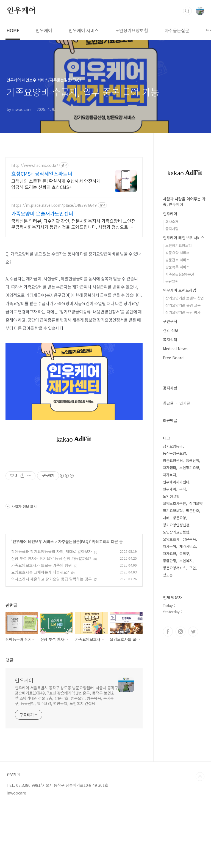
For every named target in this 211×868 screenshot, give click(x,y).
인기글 (185, 403)
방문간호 (193, 511)
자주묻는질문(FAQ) (74, 542)
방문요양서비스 (174, 568)
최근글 (168, 403)
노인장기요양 (189, 468)
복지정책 (170, 339)
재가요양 (170, 553)
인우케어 (21, 11)
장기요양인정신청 (176, 525)
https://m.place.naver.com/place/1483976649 (54, 205)
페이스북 (168, 632)
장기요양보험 (173, 511)
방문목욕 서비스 (177, 267)
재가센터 (170, 468)
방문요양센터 (173, 460)
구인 (193, 568)
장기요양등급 (173, 446)
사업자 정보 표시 (21, 506)
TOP (200, 777)
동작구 (184, 553)
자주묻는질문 (177, 30)
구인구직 (170, 321)
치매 (166, 518)
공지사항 (172, 229)
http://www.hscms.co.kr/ (35, 165)
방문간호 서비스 (177, 260)
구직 (183, 489)
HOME (13, 30)
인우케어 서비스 (84, 30)
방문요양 (179, 518)
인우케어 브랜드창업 (180, 290)
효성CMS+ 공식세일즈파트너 (42, 173)
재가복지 (170, 475)
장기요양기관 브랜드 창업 (185, 298)
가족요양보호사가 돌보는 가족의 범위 (41, 565)
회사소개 (172, 221)
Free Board (173, 358)
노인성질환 (171, 496)
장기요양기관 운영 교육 (183, 305)
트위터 (193, 632)
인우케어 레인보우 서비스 (33, 542)
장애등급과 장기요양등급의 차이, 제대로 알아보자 (52, 551)
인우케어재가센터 (176, 482)
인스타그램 (181, 632)
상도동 (168, 575)
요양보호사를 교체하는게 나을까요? (40, 572)
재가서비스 (188, 546)
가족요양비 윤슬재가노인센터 (42, 213)
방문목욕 (189, 539)
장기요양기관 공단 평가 (183, 312)
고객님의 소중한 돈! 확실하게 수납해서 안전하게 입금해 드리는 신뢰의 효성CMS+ (56, 184)
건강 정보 (171, 330)
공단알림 (172, 281)
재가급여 (170, 546)
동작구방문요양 (174, 453)
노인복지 (186, 561)
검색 (187, 11)
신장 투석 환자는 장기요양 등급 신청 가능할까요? (51, 558)
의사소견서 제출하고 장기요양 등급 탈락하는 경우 (52, 579)
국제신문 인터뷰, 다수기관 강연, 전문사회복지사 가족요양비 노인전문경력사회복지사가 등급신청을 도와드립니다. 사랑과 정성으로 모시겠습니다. (73, 224)
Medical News (175, 349)
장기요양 (196, 503)
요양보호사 (171, 539)
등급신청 (193, 460)
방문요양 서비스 (177, 253)
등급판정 (170, 561)
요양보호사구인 (174, 503)
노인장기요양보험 (132, 30)
